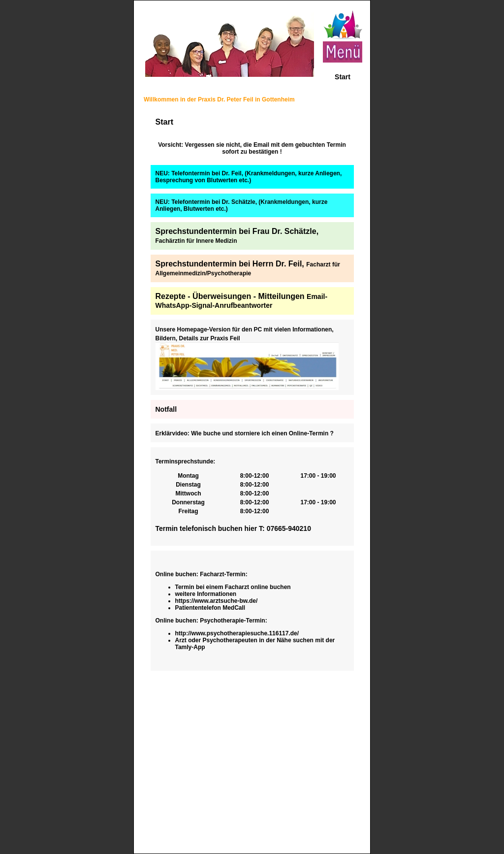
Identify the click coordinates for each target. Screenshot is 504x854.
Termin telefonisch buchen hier (207, 528)
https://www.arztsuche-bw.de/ (217, 601)
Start (343, 77)
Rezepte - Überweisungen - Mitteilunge (228, 296)
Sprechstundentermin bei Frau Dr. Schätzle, (237, 236)
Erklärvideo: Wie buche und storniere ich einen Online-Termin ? (245, 433)
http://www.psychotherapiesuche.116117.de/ (237, 633)
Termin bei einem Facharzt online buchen (233, 587)
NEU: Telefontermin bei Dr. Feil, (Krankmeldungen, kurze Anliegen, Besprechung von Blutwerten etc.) (249, 177)
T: (263, 528)
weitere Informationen (206, 594)
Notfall (166, 409)
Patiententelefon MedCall (210, 608)
